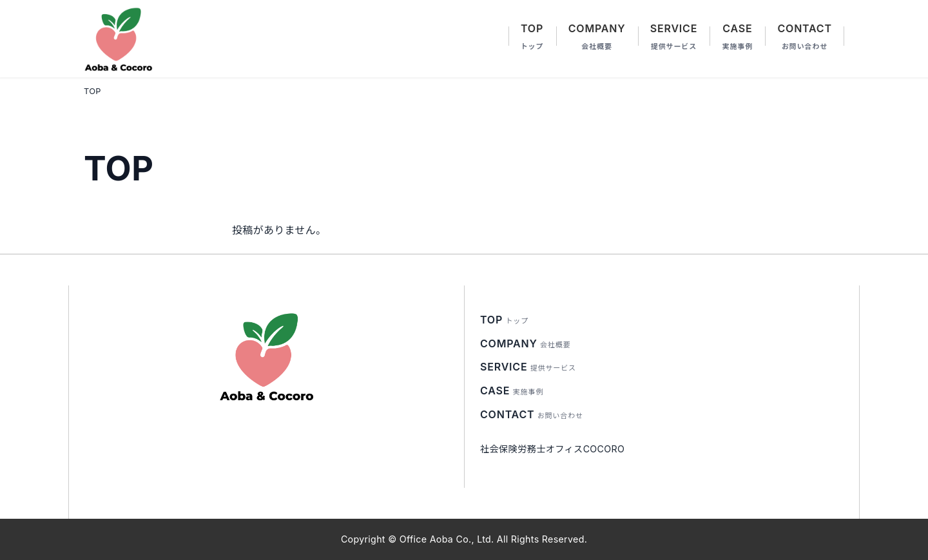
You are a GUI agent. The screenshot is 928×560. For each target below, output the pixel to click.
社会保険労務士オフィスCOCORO (552, 449)
